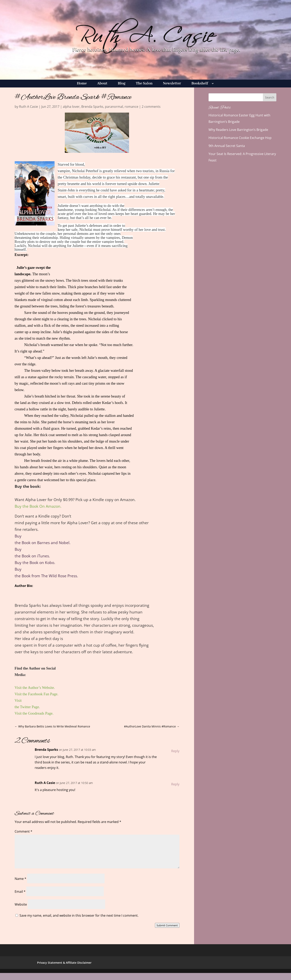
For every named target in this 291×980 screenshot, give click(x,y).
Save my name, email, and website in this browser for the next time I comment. (79, 915)
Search (270, 97)
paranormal (114, 107)
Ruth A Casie (28, 107)
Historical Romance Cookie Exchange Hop (240, 138)
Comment (23, 831)
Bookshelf (200, 84)
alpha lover (71, 107)
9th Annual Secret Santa (227, 146)
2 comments (151, 107)
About (102, 84)
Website (21, 904)
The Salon (144, 84)
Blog (122, 84)
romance (131, 107)
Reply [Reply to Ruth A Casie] (175, 784)
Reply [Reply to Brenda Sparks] (175, 751)
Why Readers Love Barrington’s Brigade (238, 130)
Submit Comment (167, 925)
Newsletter (172, 84)
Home (82, 84)
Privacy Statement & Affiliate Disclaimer (64, 963)
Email (20, 892)
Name (20, 879)
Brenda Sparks (92, 107)
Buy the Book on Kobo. (35, 562)
